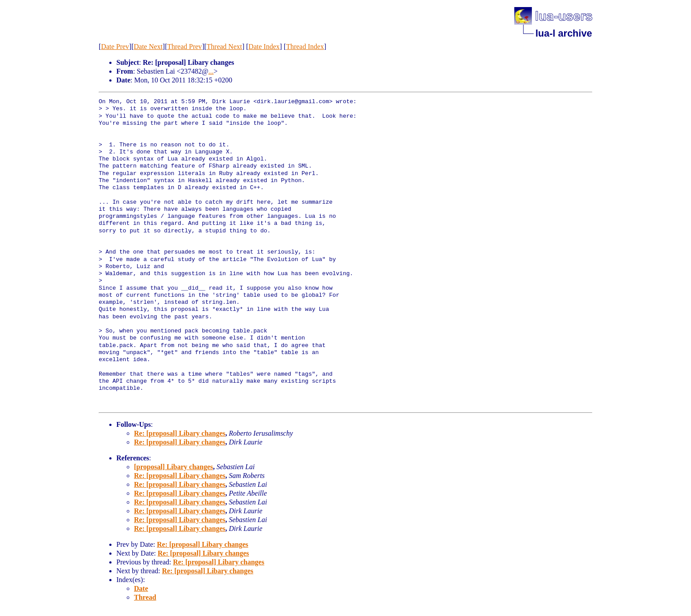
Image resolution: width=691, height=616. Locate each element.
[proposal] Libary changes (173, 467)
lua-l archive (564, 33)
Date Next (148, 47)
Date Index (264, 47)
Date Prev (115, 47)
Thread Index (305, 47)
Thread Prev (184, 47)
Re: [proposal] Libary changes (180, 433)
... (211, 71)
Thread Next (224, 47)
